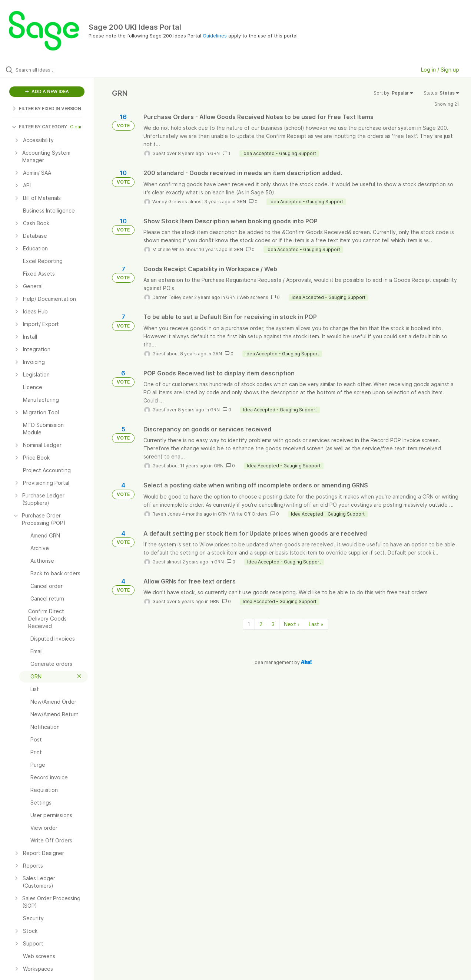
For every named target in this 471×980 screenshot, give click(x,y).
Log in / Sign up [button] (440, 70)
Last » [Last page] (316, 624)
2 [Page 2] (261, 624)
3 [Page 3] (273, 624)
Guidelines (215, 36)
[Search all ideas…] (56, 70)
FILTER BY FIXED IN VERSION (47, 108)
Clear (76, 127)
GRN (215, 153)
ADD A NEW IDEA (47, 91)
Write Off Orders (249, 514)
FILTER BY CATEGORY (39, 127)
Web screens (254, 297)
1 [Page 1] (249, 624)
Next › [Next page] (292, 624)
